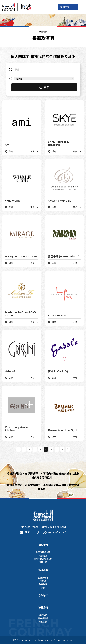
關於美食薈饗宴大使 (43, 559)
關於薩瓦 (43, 556)
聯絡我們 (43, 615)
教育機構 (43, 584)
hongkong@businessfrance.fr (49, 532)
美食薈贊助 (43, 619)
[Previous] (18, 449)
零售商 (43, 581)
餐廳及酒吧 (43, 578)
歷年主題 (43, 562)
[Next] (68, 449)
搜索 (44, 87)
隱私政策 (43, 622)
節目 (43, 588)
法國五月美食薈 (43, 552)
